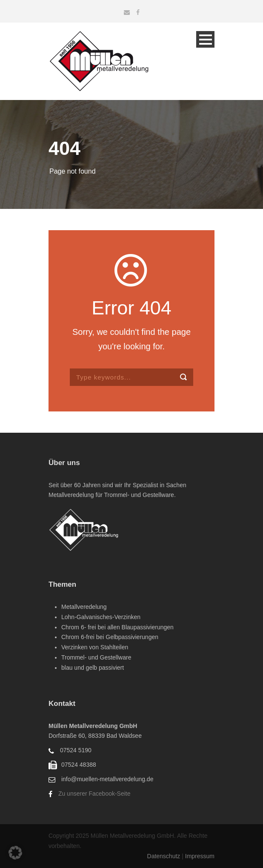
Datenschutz (165, 856)
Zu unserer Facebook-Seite (94, 794)
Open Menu (205, 39)
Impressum (200, 856)
